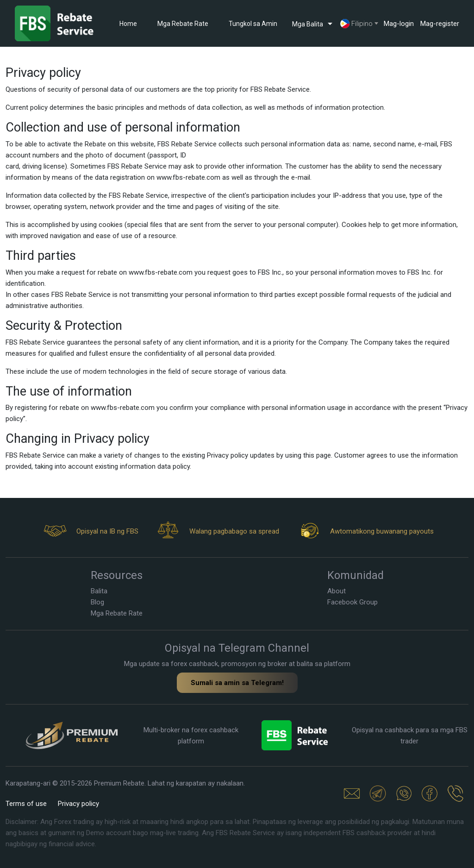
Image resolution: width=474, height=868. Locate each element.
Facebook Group (352, 602)
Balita (99, 591)
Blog (97, 602)
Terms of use (26, 804)
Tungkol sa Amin (253, 24)
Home (128, 24)
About (337, 591)
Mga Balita (314, 24)
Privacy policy (78, 804)
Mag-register (440, 24)
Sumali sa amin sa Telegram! (237, 683)
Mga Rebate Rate (183, 24)
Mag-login (399, 24)
